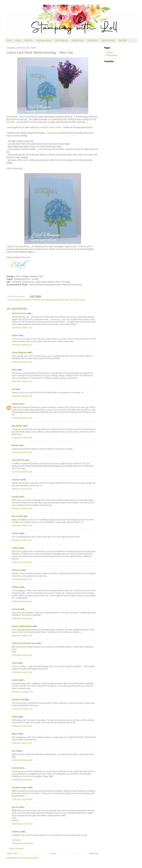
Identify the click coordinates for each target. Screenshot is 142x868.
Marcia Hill (17, 516)
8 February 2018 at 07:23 (22, 824)
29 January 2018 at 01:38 (22, 672)
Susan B (16, 609)
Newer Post (12, 854)
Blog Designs (112, 55)
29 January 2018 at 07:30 (22, 709)
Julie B (15, 336)
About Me (122, 40)
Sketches (28, 40)
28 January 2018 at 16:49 (22, 509)
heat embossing (47, 300)
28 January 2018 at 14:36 (22, 438)
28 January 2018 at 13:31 (22, 381)
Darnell (15, 768)
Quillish (16, 587)
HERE (12, 122)
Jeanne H (16, 480)
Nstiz (14, 370)
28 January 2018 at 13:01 (22, 345)
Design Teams (78, 40)
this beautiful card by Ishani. (49, 128)
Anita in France (19, 314)
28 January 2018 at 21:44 (22, 636)
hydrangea (58, 300)
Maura (15, 734)
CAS (24, 300)
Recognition (93, 40)
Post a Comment (17, 849)
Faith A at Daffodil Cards (24, 643)
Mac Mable (17, 426)
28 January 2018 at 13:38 (22, 396)
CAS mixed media (33, 300)
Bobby (15, 717)
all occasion (18, 300)
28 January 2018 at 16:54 (22, 526)
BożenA (15, 807)
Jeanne (15, 680)
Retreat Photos (108, 40)
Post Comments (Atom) (28, 858)
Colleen (15, 533)
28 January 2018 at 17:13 (22, 562)
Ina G (14, 751)
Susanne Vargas (19, 788)
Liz (13, 389)
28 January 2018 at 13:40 (22, 418)
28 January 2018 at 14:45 (22, 452)
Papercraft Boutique (22, 626)
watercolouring (79, 300)
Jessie (18, 40)
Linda (14, 663)
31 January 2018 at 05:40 (22, 799)
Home (9, 40)
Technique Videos (44, 40)
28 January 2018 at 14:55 (22, 472)
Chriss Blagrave (19, 353)
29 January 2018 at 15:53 (22, 743)
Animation (16, 840)
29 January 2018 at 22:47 (22, 780)
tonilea (15, 404)
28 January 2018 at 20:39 (22, 618)
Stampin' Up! (68, 300)
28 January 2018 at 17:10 (22, 540)
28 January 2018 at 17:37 (22, 579)
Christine (16, 570)
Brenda (15, 497)
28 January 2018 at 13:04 (22, 362)
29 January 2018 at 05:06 (22, 692)
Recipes (110, 52)
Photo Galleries (61, 40)
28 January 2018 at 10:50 (22, 328)
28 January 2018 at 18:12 (22, 601)
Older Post (94, 854)
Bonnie (15, 446)
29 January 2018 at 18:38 (22, 760)
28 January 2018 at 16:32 (22, 489)
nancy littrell (18, 460)
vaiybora (16, 832)
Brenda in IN (18, 700)
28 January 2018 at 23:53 (22, 655)
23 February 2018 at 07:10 (23, 843)
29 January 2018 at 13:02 (22, 726)
